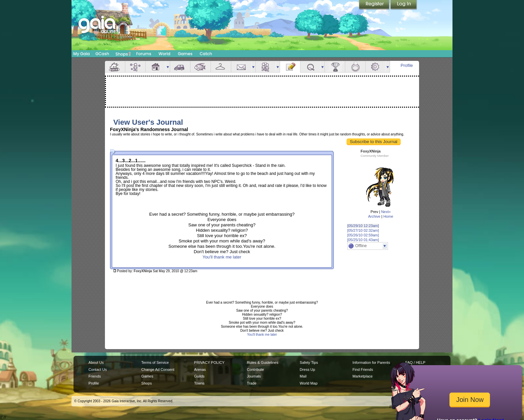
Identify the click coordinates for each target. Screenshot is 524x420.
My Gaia (81, 54)
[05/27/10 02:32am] (363, 230)
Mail (241, 67)
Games (185, 54)
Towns (199, 383)
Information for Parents (371, 362)
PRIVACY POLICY (209, 362)
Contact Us (98, 370)
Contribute (255, 370)
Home (388, 216)
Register (375, 5)
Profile (407, 65)
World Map (309, 383)
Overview (115, 67)
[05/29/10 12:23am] (363, 226)
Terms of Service (155, 362)
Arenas (200, 370)
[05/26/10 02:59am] (363, 235)
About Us (96, 362)
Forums (144, 54)
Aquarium (201, 67)
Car (180, 67)
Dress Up (307, 370)
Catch (206, 54)
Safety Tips (309, 362)
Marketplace (363, 376)
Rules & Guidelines (263, 362)
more (168, 67)
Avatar (135, 67)
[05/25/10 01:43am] (363, 240)
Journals (254, 376)
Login (404, 5)
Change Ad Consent (158, 370)
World (164, 54)
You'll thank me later (222, 257)
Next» (386, 212)
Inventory (221, 67)
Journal (290, 67)
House (156, 67)
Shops (123, 54)
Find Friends (363, 370)
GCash (102, 54)
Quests (310, 67)
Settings (376, 67)
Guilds (199, 376)
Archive (374, 216)
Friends (266, 67)
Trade (252, 383)
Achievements (335, 67)
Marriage (355, 67)
